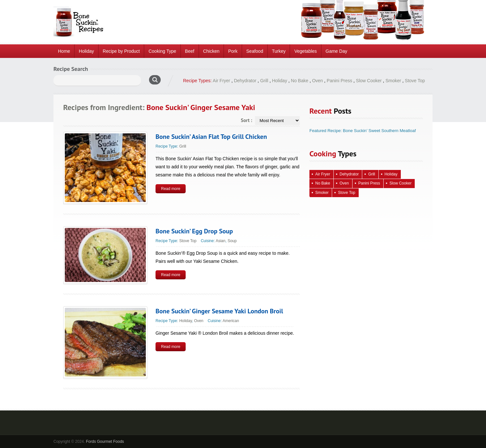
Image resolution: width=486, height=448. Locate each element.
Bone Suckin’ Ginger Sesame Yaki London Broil (219, 311)
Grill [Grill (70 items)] (371, 174)
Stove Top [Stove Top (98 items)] (347, 193)
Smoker (393, 81)
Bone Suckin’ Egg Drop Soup (194, 231)
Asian (221, 241)
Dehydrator (245, 81)
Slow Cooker (369, 81)
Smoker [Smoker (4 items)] (322, 193)
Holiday (86, 51)
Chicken (211, 51)
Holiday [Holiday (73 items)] (391, 174)
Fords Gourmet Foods (105, 442)
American (231, 321)
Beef (190, 51)
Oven (317, 81)
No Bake (300, 81)
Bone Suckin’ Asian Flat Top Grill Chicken (211, 137)
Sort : (246, 120)
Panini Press (339, 81)
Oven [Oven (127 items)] (344, 183)
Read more (171, 189)
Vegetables (305, 51)
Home (64, 51)
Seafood (255, 51)
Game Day (336, 51)
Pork (233, 51)
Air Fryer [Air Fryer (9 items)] (323, 174)
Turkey (279, 51)
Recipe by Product (121, 51)
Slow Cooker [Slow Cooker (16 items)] (400, 183)
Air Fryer (222, 81)
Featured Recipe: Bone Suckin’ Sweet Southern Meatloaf (363, 131)
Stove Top (415, 81)
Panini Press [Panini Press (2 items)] (369, 183)
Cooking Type (162, 51)
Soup (232, 241)
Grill (264, 81)
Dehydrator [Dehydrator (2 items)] (349, 174)
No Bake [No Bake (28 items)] (323, 183)
